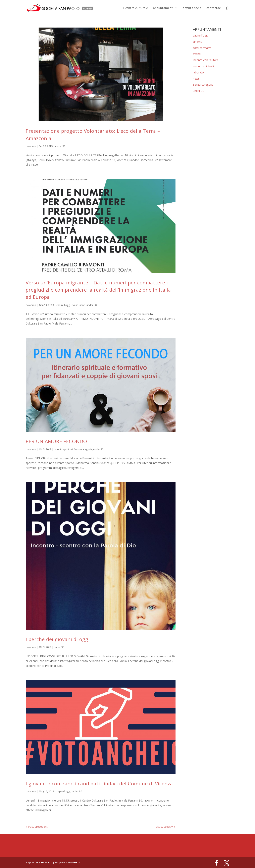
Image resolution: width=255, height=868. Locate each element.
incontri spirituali (63, 449)
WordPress (74, 862)
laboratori (199, 72)
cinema (198, 42)
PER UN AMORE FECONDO (56, 441)
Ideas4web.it (45, 862)
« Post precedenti (37, 827)
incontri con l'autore (206, 60)
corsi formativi (202, 48)
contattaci (214, 8)
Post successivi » (165, 827)
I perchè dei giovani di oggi (58, 639)
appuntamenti (163, 8)
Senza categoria (83, 449)
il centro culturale (135, 8)
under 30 (60, 146)
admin (33, 146)
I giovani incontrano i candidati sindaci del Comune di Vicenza (99, 783)
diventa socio (192, 8)
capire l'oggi (63, 305)
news (82, 305)
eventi (75, 305)
